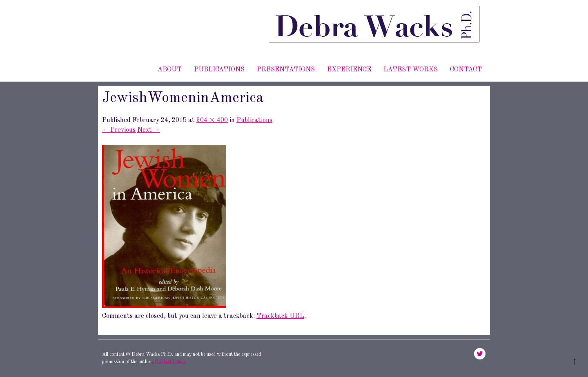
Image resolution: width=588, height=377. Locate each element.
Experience (349, 70)
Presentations (286, 70)
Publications (219, 70)
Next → (149, 130)
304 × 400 (212, 120)
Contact (466, 70)
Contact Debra (170, 362)
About (170, 70)
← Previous (119, 130)
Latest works (411, 70)
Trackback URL (280, 316)
